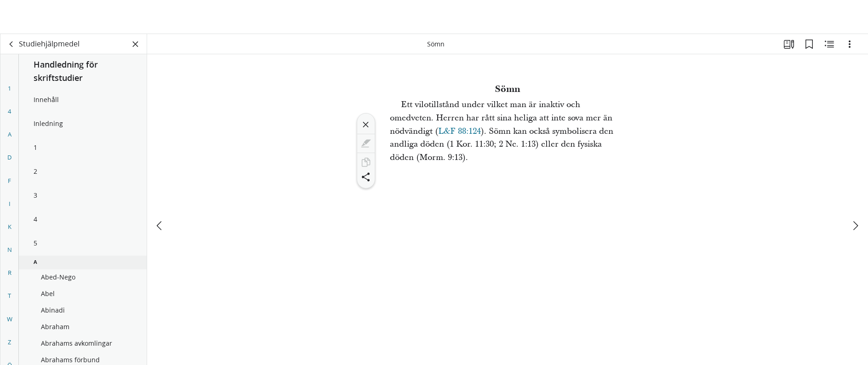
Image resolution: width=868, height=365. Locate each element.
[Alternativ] (850, 44)
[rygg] (11, 44)
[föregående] (160, 192)
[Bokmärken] (809, 44)
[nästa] (855, 192)
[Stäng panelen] (136, 44)
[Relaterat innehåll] (829, 44)
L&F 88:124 (460, 131)
